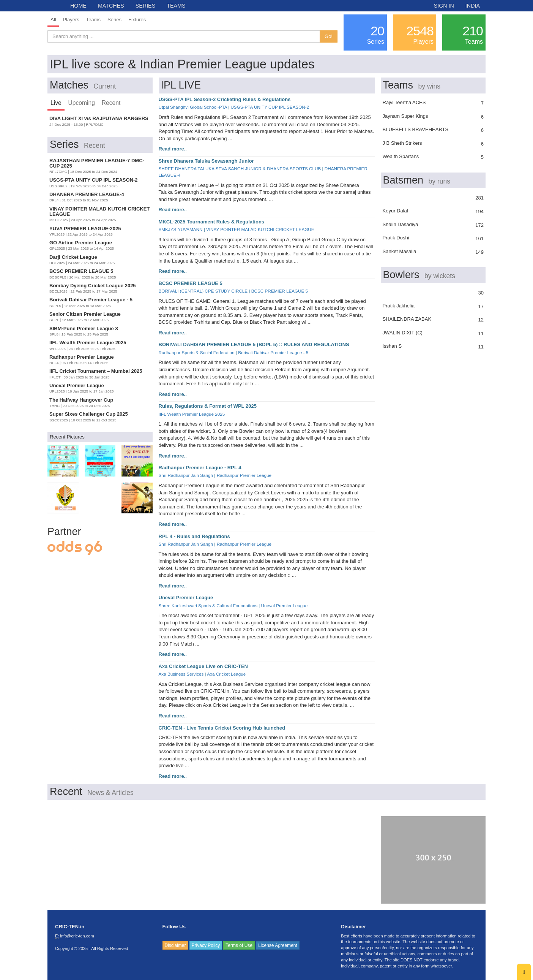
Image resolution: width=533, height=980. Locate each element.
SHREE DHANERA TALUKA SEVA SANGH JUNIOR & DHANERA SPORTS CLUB (240, 169)
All (53, 20)
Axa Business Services (181, 674)
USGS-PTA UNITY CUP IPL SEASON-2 (270, 107)
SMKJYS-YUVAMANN (181, 229)
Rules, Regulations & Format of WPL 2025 (208, 406)
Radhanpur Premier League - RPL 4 (200, 468)
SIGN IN (444, 6)
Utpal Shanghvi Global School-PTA (193, 107)
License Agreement (278, 945)
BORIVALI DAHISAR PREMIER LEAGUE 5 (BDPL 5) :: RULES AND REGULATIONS (254, 344)
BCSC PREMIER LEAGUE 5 (191, 283)
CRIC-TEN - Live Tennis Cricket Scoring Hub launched (222, 728)
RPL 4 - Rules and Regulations (194, 536)
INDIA (473, 6)
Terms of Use (239, 945)
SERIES (145, 6)
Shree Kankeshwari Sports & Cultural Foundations (208, 606)
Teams (93, 20)
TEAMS (176, 6)
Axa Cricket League (226, 674)
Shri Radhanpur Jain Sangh (186, 475)
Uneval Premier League (186, 598)
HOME (78, 6)
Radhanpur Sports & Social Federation (197, 352)
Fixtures (137, 20)
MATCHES (111, 6)
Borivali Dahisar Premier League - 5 (273, 352)
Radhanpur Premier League (244, 475)
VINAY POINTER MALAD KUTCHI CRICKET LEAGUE (260, 229)
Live (56, 103)
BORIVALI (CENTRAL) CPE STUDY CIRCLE (203, 291)
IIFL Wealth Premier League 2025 (192, 414)
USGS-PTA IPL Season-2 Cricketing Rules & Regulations (225, 99)
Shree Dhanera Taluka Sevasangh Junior (206, 161)
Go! (329, 36)
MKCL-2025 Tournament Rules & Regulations (212, 222)
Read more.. (173, 149)
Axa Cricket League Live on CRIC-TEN (203, 666)
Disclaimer (175, 945)
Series (114, 20)
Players (71, 20)
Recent (111, 103)
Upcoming (82, 103)
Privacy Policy (206, 945)
